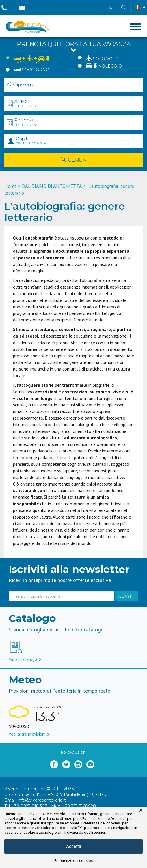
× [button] (141, 810)
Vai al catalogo (25, 659)
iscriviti (126, 596)
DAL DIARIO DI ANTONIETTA (52, 186)
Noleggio (104, 66)
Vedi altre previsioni (29, 734)
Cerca (73, 160)
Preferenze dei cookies (73, 861)
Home (11, 186)
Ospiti (78, 140)
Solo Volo (102, 58)
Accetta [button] (74, 846)
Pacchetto (32, 60)
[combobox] (73, 85)
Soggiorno (31, 70)
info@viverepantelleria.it (42, 800)
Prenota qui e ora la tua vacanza (73, 47)
